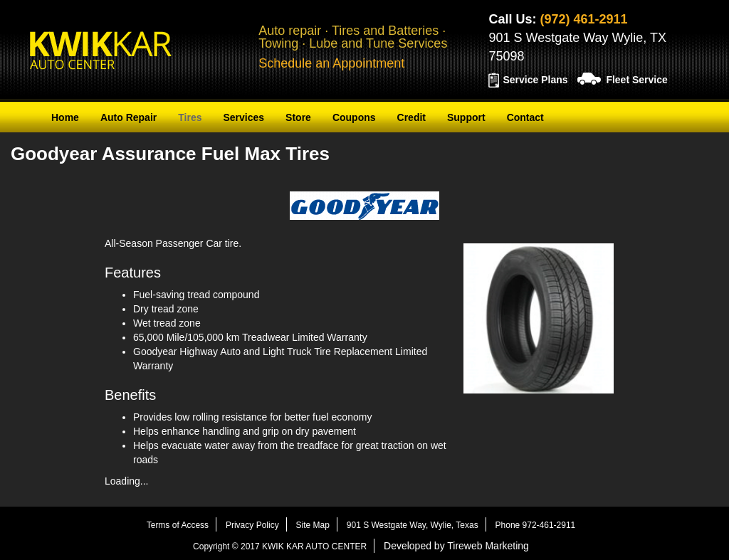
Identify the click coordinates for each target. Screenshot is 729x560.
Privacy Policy (252, 525)
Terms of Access (178, 525)
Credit (411, 117)
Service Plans (535, 80)
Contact (525, 117)
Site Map (313, 525)
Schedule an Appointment (331, 63)
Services (243, 117)
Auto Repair (129, 117)
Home (65, 117)
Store (298, 117)
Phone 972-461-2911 (536, 525)
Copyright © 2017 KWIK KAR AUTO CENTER (280, 546)
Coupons (354, 117)
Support (466, 117)
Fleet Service (636, 80)
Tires (190, 117)
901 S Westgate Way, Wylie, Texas (413, 525)
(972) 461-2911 (583, 19)
